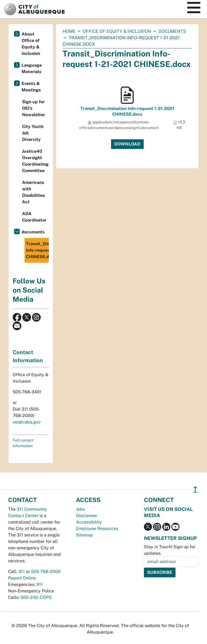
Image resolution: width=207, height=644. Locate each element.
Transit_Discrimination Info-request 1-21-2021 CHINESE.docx (127, 111)
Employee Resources (97, 529)
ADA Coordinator (34, 217)
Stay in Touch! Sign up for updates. (170, 550)
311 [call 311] (22, 572)
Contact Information (28, 356)
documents (172, 31)
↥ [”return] (195, 490)
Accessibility (89, 522)
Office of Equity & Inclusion (117, 31)
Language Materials (32, 68)
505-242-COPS (36, 597)
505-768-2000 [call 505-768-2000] (46, 572)
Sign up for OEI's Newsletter (34, 108)
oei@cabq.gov (27, 422)
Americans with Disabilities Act (33, 192)
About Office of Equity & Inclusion (31, 44)
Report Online (22, 578)
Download (127, 144)
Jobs (80, 509)
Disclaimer (87, 516)
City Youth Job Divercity (33, 133)
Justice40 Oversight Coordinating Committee (35, 161)
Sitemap (84, 535)
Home (69, 31)
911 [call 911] (40, 584)
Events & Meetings (31, 87)
